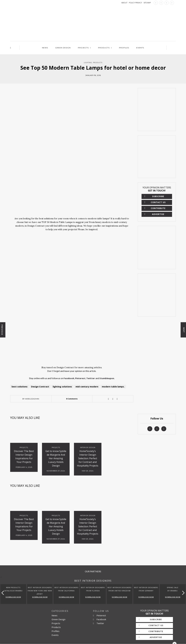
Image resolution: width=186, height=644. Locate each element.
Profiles (124, 48)
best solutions (20, 387)
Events (140, 48)
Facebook (100, 619)
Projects (83, 48)
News (45, 48)
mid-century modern (87, 387)
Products (104, 48)
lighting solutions (62, 387)
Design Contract (40, 387)
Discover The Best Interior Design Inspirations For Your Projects (24, 457)
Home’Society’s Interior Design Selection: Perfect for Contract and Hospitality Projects (88, 458)
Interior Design (88, 447)
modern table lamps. (113, 387)
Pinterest (99, 615)
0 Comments (72, 399)
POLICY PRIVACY (136, 3)
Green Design (63, 48)
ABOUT (124, 3)
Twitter (99, 623)
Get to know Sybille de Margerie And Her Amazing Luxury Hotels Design (56, 458)
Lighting (88, 63)
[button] (183, 593)
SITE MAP (147, 3)
